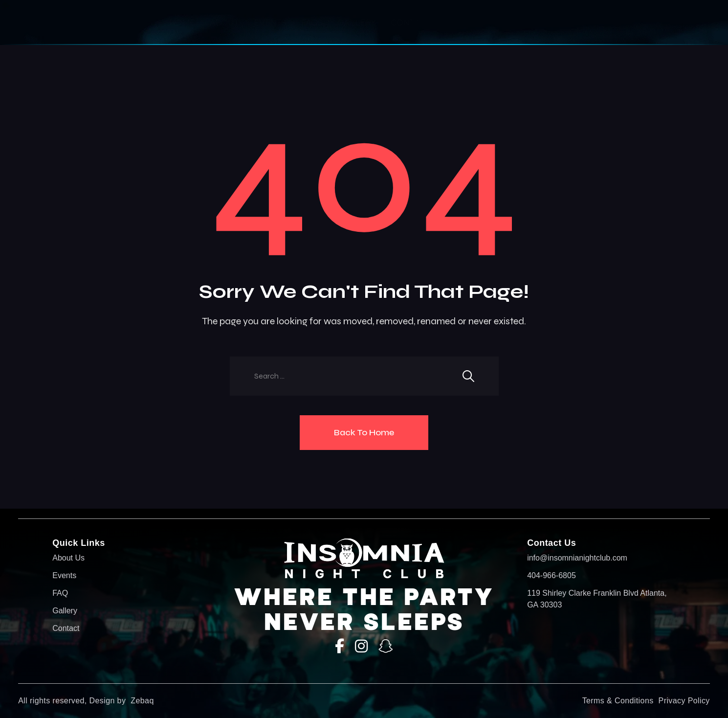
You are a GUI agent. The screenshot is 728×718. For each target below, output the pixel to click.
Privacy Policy (684, 701)
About (224, 22)
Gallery (357, 22)
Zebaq (142, 701)
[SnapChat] (386, 646)
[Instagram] (361, 646)
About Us (68, 558)
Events (270, 22)
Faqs (312, 22)
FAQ (60, 593)
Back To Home (364, 432)
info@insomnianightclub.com (577, 558)
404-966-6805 (552, 575)
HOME (182, 22)
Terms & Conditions (618, 701)
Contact (411, 22)
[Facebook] (340, 646)
